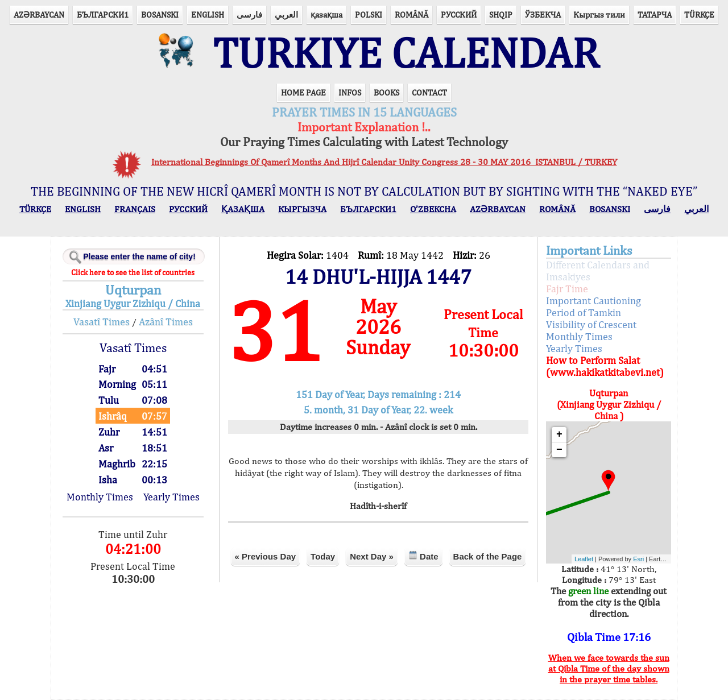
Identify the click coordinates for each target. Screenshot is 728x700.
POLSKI (369, 15)
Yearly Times (171, 497)
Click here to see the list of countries (133, 272)
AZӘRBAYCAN (39, 15)
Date (423, 556)
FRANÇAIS (135, 209)
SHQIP (501, 15)
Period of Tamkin (584, 312)
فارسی (249, 15)
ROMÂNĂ (411, 15)
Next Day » (372, 556)
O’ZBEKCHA (433, 209)
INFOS (350, 92)
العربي (286, 15)
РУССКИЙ (459, 15)
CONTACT (429, 92)
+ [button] (559, 434)
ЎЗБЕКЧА (543, 15)
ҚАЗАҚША (243, 209)
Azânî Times (166, 322)
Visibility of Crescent (591, 324)
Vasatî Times (102, 322)
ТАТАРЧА (655, 15)
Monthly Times (100, 497)
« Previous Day (266, 556)
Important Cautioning (593, 301)
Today (323, 556)
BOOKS (386, 92)
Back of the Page (488, 556)
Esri (638, 559)
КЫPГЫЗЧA (302, 209)
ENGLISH (208, 15)
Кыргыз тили (599, 15)
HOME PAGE (303, 92)
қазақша (326, 15)
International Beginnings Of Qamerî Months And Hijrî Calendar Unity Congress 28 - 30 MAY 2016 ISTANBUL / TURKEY (384, 162)
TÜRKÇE (699, 15)
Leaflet (584, 559)
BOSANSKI (160, 15)
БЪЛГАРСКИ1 (103, 15)
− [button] (559, 450)
